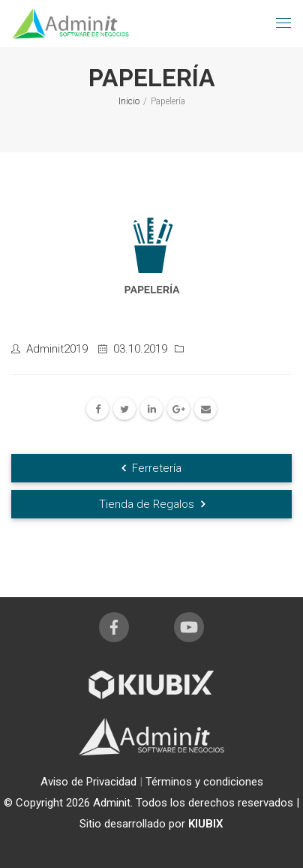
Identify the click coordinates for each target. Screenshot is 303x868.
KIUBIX (206, 824)
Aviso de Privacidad (90, 782)
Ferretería (151, 468)
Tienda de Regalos (152, 504)
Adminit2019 (57, 349)
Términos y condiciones (204, 782)
